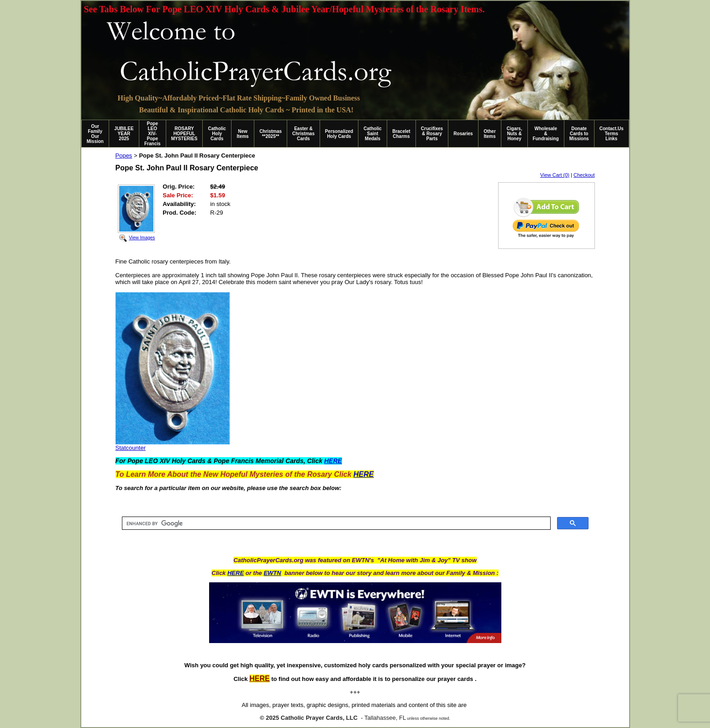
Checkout (584, 175)
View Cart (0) (555, 175)
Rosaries (463, 134)
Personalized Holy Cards (339, 134)
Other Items (490, 134)
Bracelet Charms (401, 134)
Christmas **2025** (271, 134)
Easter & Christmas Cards (303, 134)
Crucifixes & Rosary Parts (432, 134)
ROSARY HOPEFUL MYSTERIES (184, 134)
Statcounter (131, 448)
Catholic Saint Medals (372, 134)
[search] (335, 523)
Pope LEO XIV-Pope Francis (153, 134)
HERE (236, 573)
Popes (124, 156)
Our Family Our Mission (95, 134)
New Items (243, 134)
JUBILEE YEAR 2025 (124, 134)
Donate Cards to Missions (579, 134)
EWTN (272, 573)
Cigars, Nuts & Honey (515, 134)
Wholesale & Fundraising (546, 134)
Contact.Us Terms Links (612, 134)
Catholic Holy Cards (217, 134)
